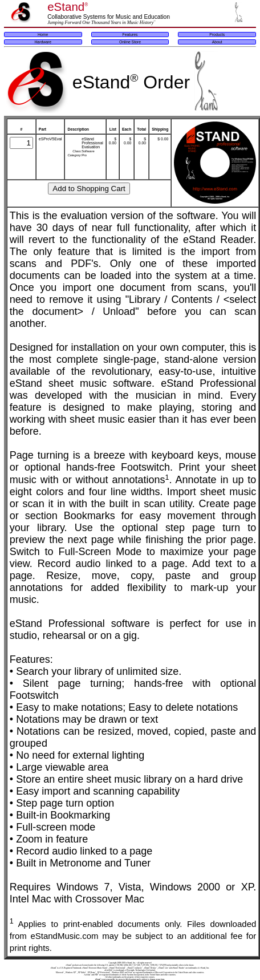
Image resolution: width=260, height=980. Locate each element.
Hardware (43, 42)
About (217, 42)
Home (43, 35)
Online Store (130, 42)
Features (130, 35)
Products (217, 35)
